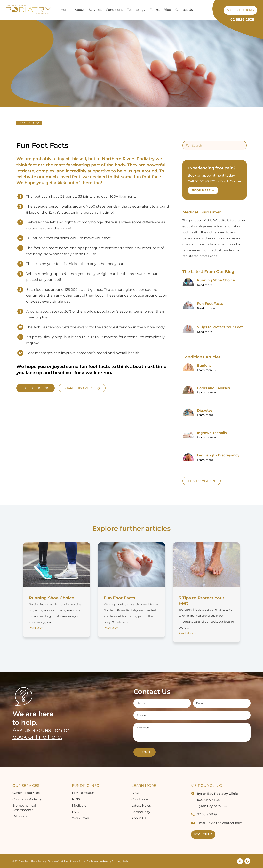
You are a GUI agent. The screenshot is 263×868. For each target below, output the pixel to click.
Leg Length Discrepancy (218, 455)
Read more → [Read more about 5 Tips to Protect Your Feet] (206, 332)
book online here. (37, 737)
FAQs (135, 793)
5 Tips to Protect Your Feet (220, 327)
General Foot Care (26, 793)
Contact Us (184, 10)
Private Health (83, 793)
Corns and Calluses (213, 388)
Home (66, 10)
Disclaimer (93, 861)
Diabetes (205, 410)
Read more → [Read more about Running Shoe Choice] (206, 285)
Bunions (204, 366)
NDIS (76, 799)
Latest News (141, 805)
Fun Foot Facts (210, 304)
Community (141, 812)
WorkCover (81, 818)
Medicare (79, 805)
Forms (155, 10)
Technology (136, 10)
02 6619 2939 (242, 20)
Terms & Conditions (58, 861)
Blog (167, 10)
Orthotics (20, 816)
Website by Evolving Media (114, 861)
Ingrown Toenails (212, 433)
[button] (200, 10)
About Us (139, 818)
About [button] (80, 10)
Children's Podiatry (27, 799)
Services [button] (95, 10)
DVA (75, 812)
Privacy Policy (78, 861)
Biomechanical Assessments (24, 808)
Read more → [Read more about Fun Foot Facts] (206, 308)
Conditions (140, 799)
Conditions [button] (114, 10)
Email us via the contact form (220, 823)
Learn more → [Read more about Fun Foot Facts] (207, 370)
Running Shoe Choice (216, 280)
